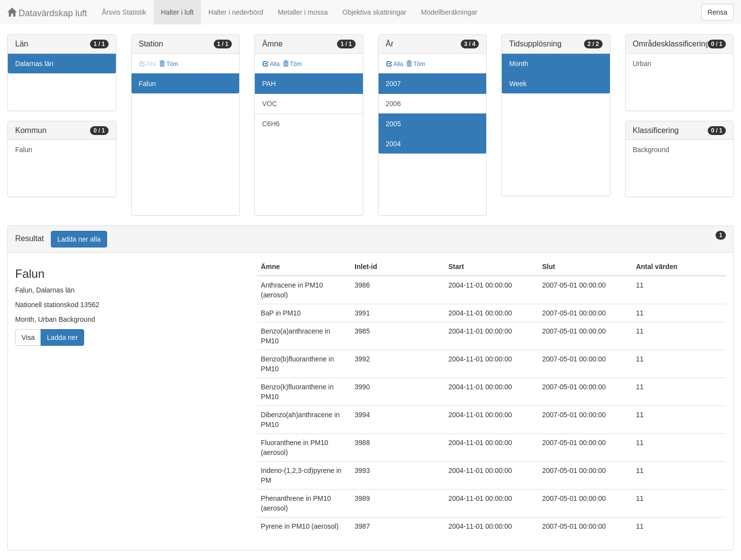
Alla (271, 64)
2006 (393, 104)
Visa (28, 337)
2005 (393, 124)
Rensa (718, 12)
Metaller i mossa (303, 12)
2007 (393, 84)
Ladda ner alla (79, 239)
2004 (393, 144)
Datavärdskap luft (47, 13)
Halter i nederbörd (236, 12)
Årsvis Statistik (124, 12)
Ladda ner (62, 337)
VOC (269, 104)
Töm (168, 64)
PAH (269, 84)
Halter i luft (177, 12)
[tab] (370, 239)
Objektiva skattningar (374, 12)
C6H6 (271, 124)
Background (651, 150)
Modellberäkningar (449, 12)
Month (519, 64)
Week (518, 84)
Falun (24, 150)
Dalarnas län (34, 64)
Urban (642, 64)
